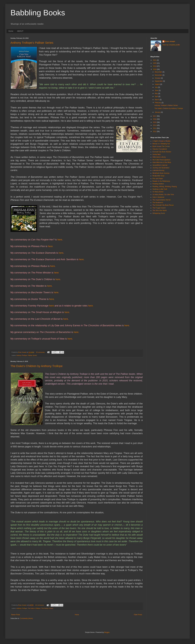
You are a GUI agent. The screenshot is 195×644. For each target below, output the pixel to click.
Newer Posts (16, 615)
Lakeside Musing (158, 170)
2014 (155, 125)
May (157, 93)
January (158, 112)
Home (11, 31)
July (156, 87)
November (159, 75)
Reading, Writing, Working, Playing (165, 187)
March (157, 100)
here (60, 240)
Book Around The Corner (161, 146)
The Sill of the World (160, 211)
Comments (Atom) (26, 618)
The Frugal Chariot (159, 208)
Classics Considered (160, 149)
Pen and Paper (158, 179)
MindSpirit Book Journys (161, 173)
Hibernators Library (159, 157)
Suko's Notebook (158, 197)
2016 (155, 119)
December (159, 72)
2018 (155, 69)
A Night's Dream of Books (161, 141)
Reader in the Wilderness (161, 181)
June (157, 90)
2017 (155, 116)
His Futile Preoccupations (161, 160)
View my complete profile (171, 45)
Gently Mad (156, 154)
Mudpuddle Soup (158, 176)
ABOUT (20, 31)
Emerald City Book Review (162, 152)
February (158, 103)
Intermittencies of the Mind (162, 162)
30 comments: (41, 352)
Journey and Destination (161, 168)
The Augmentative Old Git (161, 200)
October (158, 78)
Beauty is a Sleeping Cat (161, 144)
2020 (155, 63)
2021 (155, 60)
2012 (155, 131)
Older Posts (138, 615)
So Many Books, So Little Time (163, 195)
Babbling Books (38, 13)
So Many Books (158, 192)
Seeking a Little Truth (160, 189)
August (158, 84)
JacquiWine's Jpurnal (160, 165)
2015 (155, 122)
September (159, 81)
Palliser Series (32, 355)
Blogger (107, 632)
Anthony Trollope (22, 355)
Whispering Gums (159, 213)
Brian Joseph (170, 41)
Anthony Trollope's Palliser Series (32, 43)
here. (51, 246)
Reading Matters (158, 184)
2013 (155, 128)
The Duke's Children (34, 608)
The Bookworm (158, 203)
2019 (155, 66)
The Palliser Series (47, 608)
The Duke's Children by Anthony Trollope (37, 366)
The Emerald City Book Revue (163, 205)
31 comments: (40, 605)
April (157, 96)
